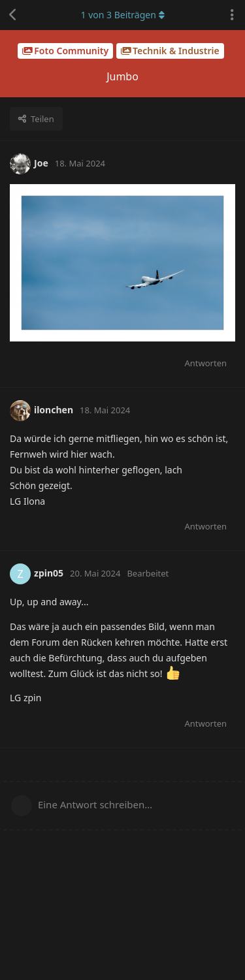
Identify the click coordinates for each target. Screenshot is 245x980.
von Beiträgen (122, 15)
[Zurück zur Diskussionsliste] (13, 15)
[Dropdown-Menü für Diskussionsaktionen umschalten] (232, 15)
